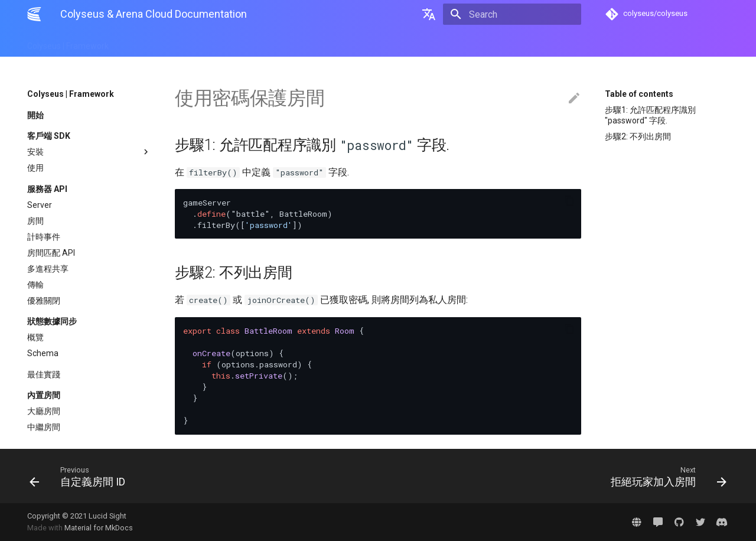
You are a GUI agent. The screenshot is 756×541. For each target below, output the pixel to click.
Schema (43, 353)
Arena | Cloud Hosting (164, 43)
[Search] (512, 14)
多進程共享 (48, 269)
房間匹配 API (51, 253)
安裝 (89, 152)
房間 (35, 221)
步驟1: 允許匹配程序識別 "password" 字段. (650, 115)
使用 (35, 168)
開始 (35, 115)
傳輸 (35, 285)
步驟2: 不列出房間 (638, 136)
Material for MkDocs (99, 528)
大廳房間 (44, 411)
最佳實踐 (44, 374)
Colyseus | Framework (68, 43)
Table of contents (639, 94)
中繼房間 (44, 427)
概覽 (35, 337)
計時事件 (44, 237)
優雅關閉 (44, 301)
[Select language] (429, 14)
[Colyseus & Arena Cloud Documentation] (34, 14)
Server (40, 205)
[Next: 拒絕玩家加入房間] (557, 476)
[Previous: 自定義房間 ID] (199, 476)
